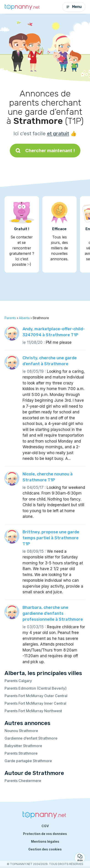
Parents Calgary (18, 681)
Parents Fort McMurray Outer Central (36, 696)
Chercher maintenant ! (45, 151)
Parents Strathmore (21, 753)
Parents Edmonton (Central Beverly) (36, 688)
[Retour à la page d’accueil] (23, 7)
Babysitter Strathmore (23, 746)
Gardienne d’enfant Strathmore (31, 738)
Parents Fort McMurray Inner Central (35, 703)
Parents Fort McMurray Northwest (33, 711)
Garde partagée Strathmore (28, 761)
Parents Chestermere (23, 781)
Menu (74, 7)
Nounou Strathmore (21, 731)
